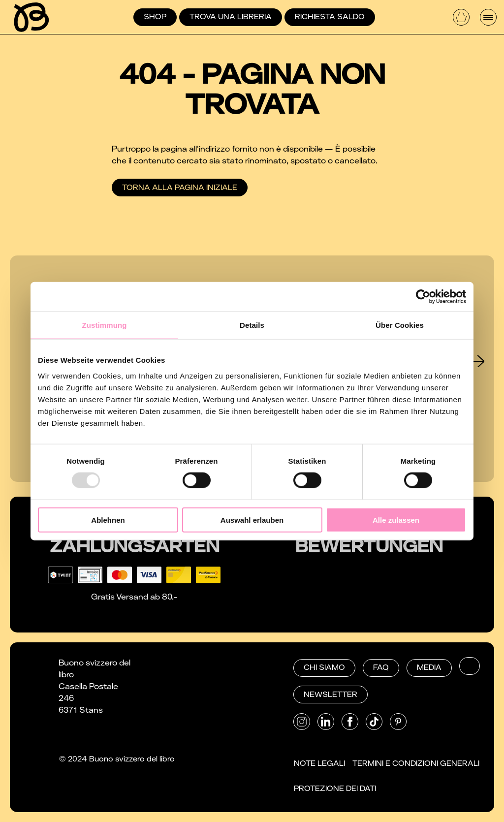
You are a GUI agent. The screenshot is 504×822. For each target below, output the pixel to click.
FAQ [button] (381, 667)
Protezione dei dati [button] (335, 789)
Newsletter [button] (331, 695)
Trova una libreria (231, 17)
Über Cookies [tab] (400, 325)
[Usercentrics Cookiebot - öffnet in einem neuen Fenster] (423, 297)
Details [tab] (252, 325)
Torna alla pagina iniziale (180, 188)
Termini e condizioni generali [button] (416, 763)
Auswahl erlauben (252, 520)
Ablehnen (108, 520)
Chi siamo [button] (324, 667)
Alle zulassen (396, 520)
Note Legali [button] (319, 763)
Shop (155, 17)
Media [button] (429, 667)
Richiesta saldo (330, 17)
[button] (470, 666)
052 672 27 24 (204, 686)
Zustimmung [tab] (105, 325)
